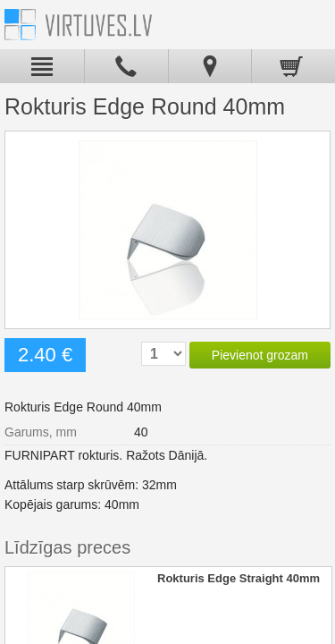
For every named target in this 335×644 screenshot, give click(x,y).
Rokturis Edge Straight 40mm (239, 578)
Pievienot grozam (260, 355)
